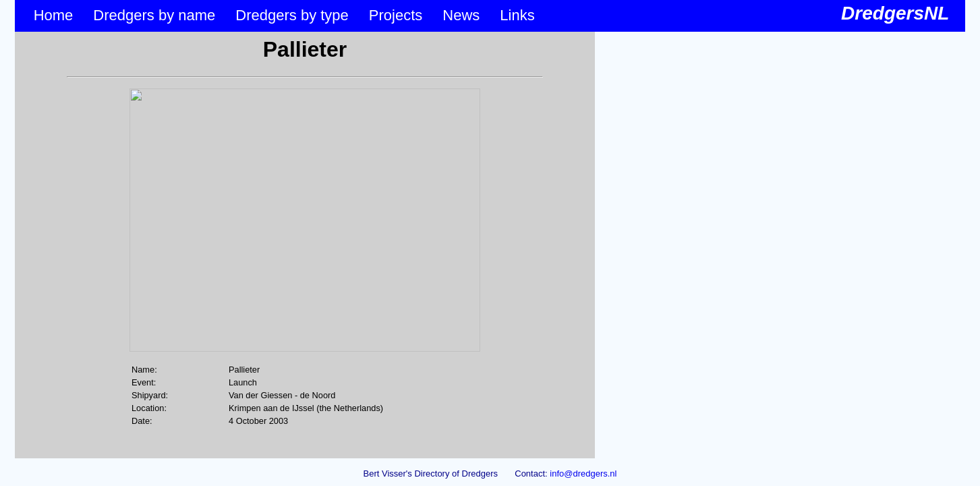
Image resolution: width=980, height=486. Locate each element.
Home (54, 15)
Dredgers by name (154, 15)
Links (517, 15)
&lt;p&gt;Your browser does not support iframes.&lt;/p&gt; (305, 245)
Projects (396, 15)
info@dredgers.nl (583, 474)
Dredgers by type (292, 15)
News (461, 15)
